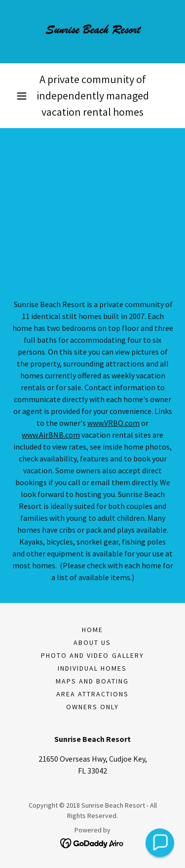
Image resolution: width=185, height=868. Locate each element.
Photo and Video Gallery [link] (92, 655)
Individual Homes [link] (92, 668)
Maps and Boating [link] (92, 681)
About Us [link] (92, 642)
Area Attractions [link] (92, 694)
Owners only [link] (92, 707)
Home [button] (92, 630)
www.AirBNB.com (51, 435)
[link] (93, 32)
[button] (22, 96)
